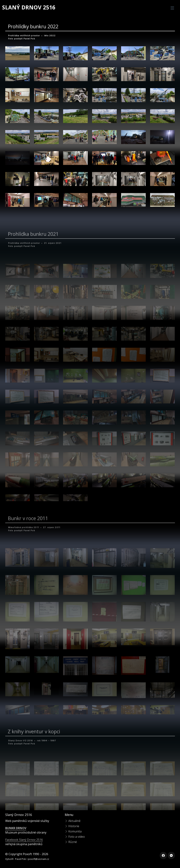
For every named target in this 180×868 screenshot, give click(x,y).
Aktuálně (73, 821)
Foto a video (75, 837)
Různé (71, 842)
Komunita (73, 831)
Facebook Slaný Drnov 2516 (24, 840)
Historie (72, 826)
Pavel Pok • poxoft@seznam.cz (32, 859)
